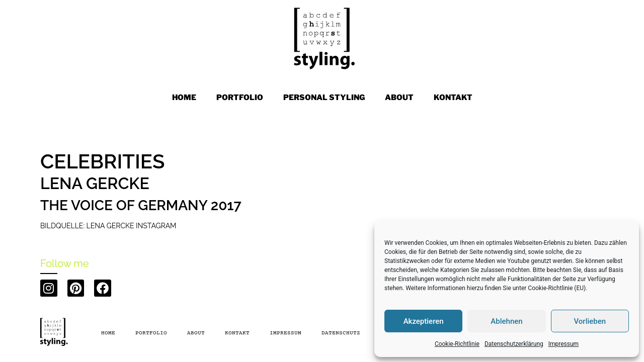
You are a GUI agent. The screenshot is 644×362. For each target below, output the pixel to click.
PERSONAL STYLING (324, 98)
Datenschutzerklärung (514, 344)
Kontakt (237, 333)
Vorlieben (590, 321)
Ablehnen (506, 321)
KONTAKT (453, 98)
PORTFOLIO (240, 98)
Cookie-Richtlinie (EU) (557, 288)
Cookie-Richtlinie (457, 344)
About (196, 333)
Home (184, 98)
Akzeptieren (424, 321)
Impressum (563, 344)
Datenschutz (341, 333)
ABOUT (399, 98)
